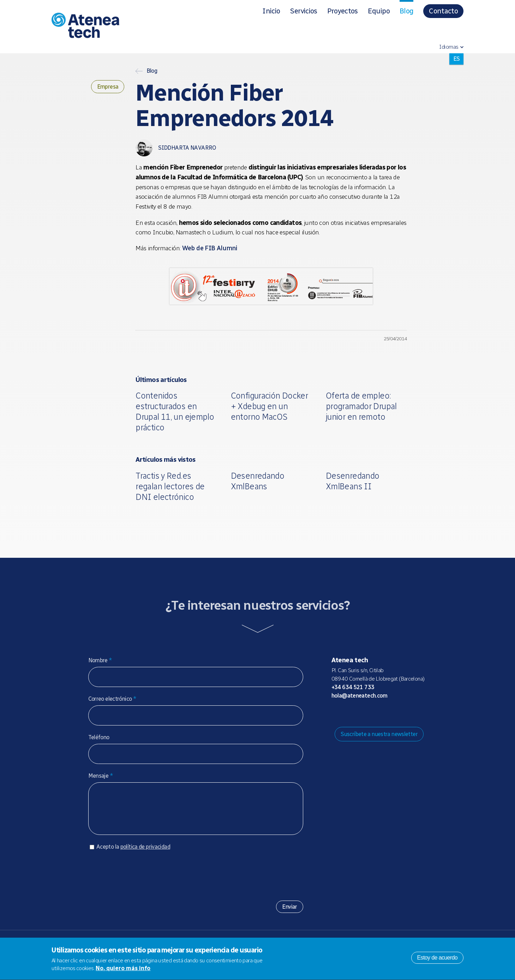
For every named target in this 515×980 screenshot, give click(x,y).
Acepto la (133, 854)
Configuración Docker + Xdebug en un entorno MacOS (270, 406)
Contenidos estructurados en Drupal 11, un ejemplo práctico (175, 411)
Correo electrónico (112, 699)
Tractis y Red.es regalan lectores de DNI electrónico (170, 486)
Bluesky (359, 713)
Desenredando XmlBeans (258, 481)
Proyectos (343, 11)
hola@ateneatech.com (360, 696)
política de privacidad (145, 854)
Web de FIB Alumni (209, 248)
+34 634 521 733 (353, 687)
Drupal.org (336, 713)
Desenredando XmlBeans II (353, 481)
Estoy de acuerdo (438, 959)
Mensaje (101, 776)
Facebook (382, 713)
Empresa (108, 87)
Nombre (100, 660)
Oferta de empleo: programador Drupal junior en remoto (361, 406)
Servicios (303, 11)
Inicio (271, 11)
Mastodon (348, 713)
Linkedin (393, 713)
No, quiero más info (123, 970)
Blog (406, 11)
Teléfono (99, 737)
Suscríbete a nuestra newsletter (379, 734)
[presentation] (142, 880)
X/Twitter (370, 713)
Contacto (443, 11)
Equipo (379, 11)
